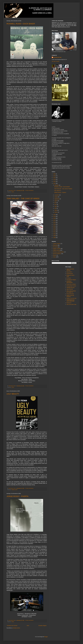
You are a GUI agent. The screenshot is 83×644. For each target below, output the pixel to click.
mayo (56, 206)
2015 (55, 224)
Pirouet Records (70, 294)
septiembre (57, 199)
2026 (55, 174)
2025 (55, 176)
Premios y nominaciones (58, 252)
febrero (56, 212)
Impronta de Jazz (57, 57)
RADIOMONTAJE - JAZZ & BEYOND (71, 301)
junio (56, 205)
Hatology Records (71, 288)
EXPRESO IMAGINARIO (70, 282)
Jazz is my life (70, 289)
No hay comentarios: (30, 190)
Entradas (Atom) (16, 628)
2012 (55, 230)
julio (56, 203)
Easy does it (69, 272)
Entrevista (55, 245)
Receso (55, 255)
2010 (55, 234)
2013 (55, 228)
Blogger (46, 637)
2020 (55, 215)
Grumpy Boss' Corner (71, 286)
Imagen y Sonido (57, 249)
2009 (55, 236)
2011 (55, 232)
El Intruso (69, 278)
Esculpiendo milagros (71, 280)
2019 (55, 217)
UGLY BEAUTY (13, 394)
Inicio (28, 626)
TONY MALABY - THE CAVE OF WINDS (23, 199)
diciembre (57, 185)
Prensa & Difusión (57, 254)
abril (56, 208)
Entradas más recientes (12, 626)
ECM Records (70, 274)
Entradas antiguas (42, 626)
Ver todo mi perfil (55, 61)
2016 (55, 222)
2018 (55, 218)
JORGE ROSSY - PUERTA (17, 496)
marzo (56, 210)
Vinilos (13, 192)
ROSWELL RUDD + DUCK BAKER (21, 24)
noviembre (57, 195)
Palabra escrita (14, 490)
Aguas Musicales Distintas (70, 270)
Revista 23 (69, 303)
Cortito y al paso (57, 244)
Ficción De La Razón (71, 284)
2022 (55, 182)
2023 (55, 180)
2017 (55, 220)
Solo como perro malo (71, 304)
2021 (55, 183)
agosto (56, 201)
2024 (55, 178)
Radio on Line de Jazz (72, 298)
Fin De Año (55, 247)
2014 (55, 226)
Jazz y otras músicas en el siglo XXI (71, 292)
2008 (55, 238)
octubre (56, 197)
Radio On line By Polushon (70, 296)
